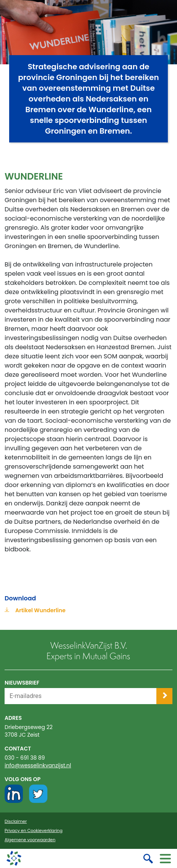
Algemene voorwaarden (30, 840)
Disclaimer (16, 821)
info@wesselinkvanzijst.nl (38, 765)
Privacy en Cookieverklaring (33, 831)
